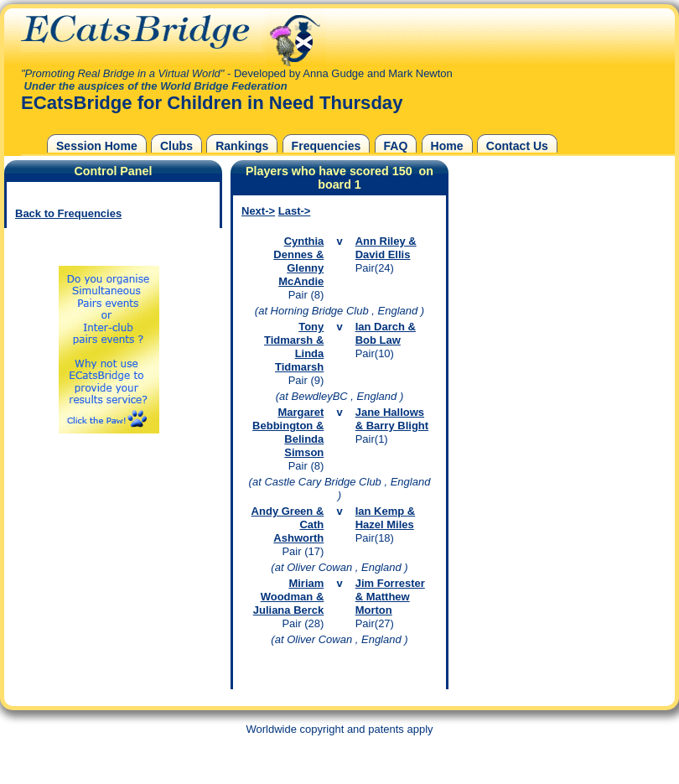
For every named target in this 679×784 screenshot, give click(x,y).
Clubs (176, 146)
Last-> (295, 211)
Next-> (258, 211)
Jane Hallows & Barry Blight (392, 419)
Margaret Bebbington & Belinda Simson (288, 432)
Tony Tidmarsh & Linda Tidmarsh (294, 347)
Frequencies (327, 146)
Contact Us (517, 146)
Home (447, 146)
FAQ (396, 146)
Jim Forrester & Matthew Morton (390, 597)
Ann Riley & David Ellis (386, 248)
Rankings (242, 146)
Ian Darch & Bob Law (386, 333)
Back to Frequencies (68, 213)
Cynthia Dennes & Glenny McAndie (298, 261)
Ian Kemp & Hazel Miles (386, 518)
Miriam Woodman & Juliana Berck (289, 597)
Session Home (97, 146)
